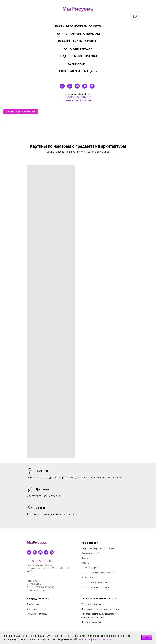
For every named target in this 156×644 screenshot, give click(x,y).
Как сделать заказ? (90, 553)
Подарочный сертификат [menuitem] (78, 56)
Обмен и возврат (89, 568)
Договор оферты (89, 577)
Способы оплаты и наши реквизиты (98, 573)
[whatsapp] (77, 88)
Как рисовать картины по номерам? (98, 548)
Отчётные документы (91, 622)
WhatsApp (69, 100)
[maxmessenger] (92, 88)
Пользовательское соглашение (95, 587)
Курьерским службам (37, 614)
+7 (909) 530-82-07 (78, 97)
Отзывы (85, 563)
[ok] (70, 88)
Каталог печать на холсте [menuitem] (78, 41)
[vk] (62, 88)
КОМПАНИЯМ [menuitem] (77, 64)
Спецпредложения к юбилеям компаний (100, 609)
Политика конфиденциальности (96, 582)
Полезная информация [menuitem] (77, 71)
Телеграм (81, 100)
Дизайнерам (33, 604)
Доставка (86, 558)
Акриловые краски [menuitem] (78, 49)
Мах (90, 100)
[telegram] (85, 88)
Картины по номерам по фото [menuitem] (78, 26)
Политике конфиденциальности (93, 639)
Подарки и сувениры (91, 604)
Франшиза (32, 609)
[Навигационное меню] (6, 123)
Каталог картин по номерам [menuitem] (78, 34)
